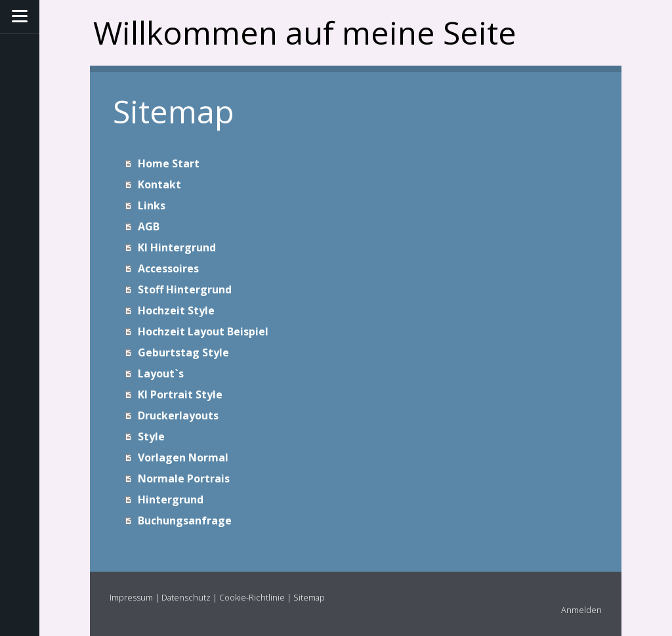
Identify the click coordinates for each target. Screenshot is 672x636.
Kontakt (159, 184)
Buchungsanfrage (185, 520)
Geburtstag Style (183, 352)
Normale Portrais (184, 478)
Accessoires (168, 268)
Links (152, 205)
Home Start (169, 163)
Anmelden (581, 610)
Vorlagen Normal (183, 457)
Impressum (131, 597)
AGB (149, 226)
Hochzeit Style (176, 310)
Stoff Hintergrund (185, 289)
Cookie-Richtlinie (252, 597)
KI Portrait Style (180, 394)
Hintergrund (171, 499)
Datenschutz (186, 597)
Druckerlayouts (178, 415)
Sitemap (309, 597)
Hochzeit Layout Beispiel (203, 331)
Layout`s (161, 373)
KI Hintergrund (177, 247)
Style (151, 436)
